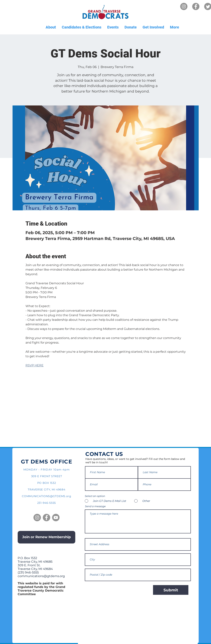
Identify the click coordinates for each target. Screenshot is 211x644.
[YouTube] (56, 518)
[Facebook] (196, 6)
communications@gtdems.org (41, 576)
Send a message (95, 506)
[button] (51, 27)
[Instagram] (184, 6)
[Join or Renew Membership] (46, 537)
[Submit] (171, 590)
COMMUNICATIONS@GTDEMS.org (47, 496)
